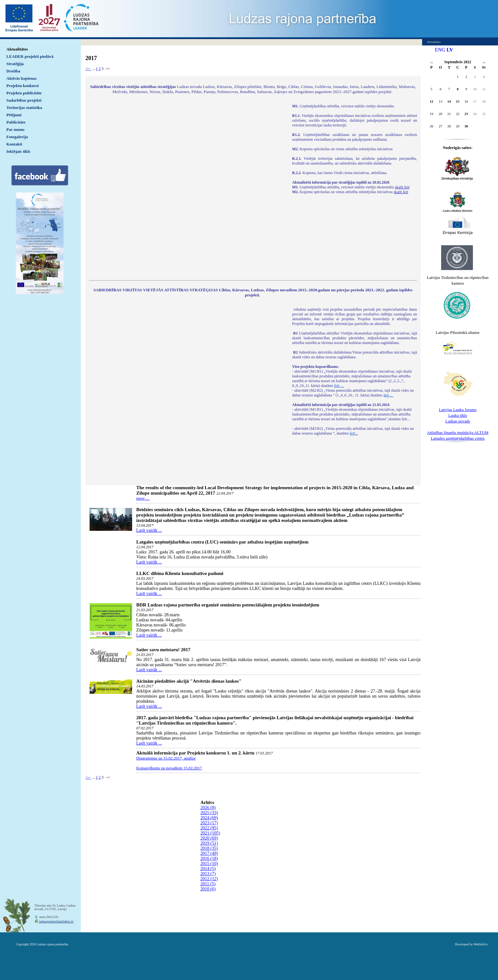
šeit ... (339, 386)
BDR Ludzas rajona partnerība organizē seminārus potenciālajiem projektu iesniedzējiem (228, 605)
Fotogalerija (17, 137)
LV (450, 50)
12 (431, 101)
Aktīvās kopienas (21, 78)
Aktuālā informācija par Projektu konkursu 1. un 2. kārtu (195, 753)
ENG (440, 50)
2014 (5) (208, 869)
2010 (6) (208, 889)
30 (466, 126)
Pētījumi (14, 115)
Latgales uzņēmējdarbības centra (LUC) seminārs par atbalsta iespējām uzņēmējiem (222, 542)
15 (458, 101)
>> (484, 63)
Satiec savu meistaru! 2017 (163, 650)
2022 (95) (209, 828)
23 (466, 114)
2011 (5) (208, 884)
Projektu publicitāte (24, 93)
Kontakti (14, 144)
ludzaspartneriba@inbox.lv (56, 921)
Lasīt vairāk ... (149, 530)
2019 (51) (209, 843)
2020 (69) (209, 838)
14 (449, 101)
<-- (88, 69)
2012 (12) (209, 879)
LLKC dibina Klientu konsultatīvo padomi (180, 573)
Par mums (15, 129)
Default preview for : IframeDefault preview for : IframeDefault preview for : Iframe (187, 188)
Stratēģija (15, 64)
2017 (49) (209, 853)
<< (431, 63)
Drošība (13, 71)
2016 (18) (209, 858)
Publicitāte (16, 122)
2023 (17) (209, 823)
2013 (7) (208, 874)
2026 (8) (208, 808)
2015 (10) (209, 864)
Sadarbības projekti (24, 100)
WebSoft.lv (481, 944)
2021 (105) (210, 833)
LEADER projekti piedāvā (30, 56)
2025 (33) (209, 813)
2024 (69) (209, 818)
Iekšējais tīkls (18, 151)
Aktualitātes (17, 49)
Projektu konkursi (23, 86)
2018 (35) (209, 848)
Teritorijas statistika (24, 108)
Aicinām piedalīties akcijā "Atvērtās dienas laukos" (189, 681)
